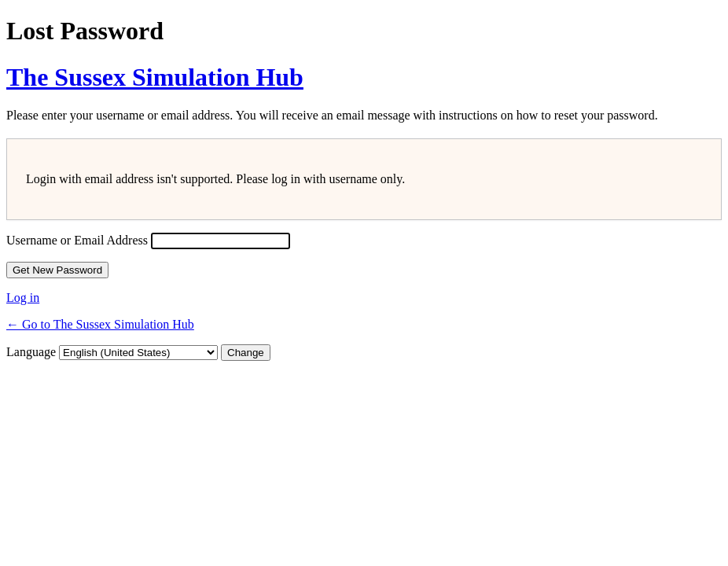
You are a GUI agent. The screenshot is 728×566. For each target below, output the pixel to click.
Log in (23, 298)
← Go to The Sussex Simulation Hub (100, 324)
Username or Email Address (77, 240)
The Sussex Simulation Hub (155, 77)
